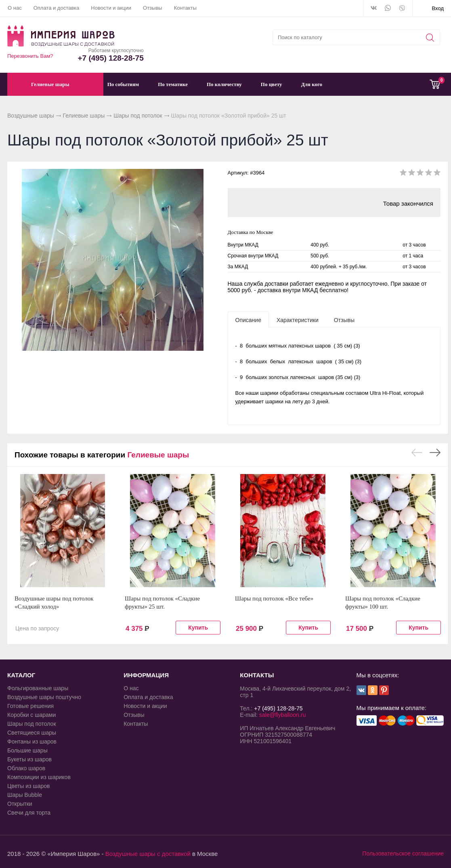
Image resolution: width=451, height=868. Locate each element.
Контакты (185, 8)
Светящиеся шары (32, 733)
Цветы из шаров (28, 786)
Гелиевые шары (84, 116)
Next (435, 453)
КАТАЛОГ (21, 675)
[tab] (248, 320)
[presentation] (248, 320)
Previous (417, 453)
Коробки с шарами (31, 715)
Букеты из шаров (29, 759)
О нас (15, 8)
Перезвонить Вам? (30, 56)
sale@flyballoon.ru (282, 715)
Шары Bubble (25, 795)
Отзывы (153, 8)
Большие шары (27, 750)
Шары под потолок (138, 116)
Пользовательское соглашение (403, 853)
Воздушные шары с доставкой (148, 854)
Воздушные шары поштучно (44, 697)
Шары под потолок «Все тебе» (274, 598)
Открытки (20, 804)
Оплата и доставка (57, 8)
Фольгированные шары (38, 688)
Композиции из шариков (39, 777)
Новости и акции (111, 8)
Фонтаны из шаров (32, 742)
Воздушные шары (31, 116)
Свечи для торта (29, 813)
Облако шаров (26, 768)
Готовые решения (30, 706)
